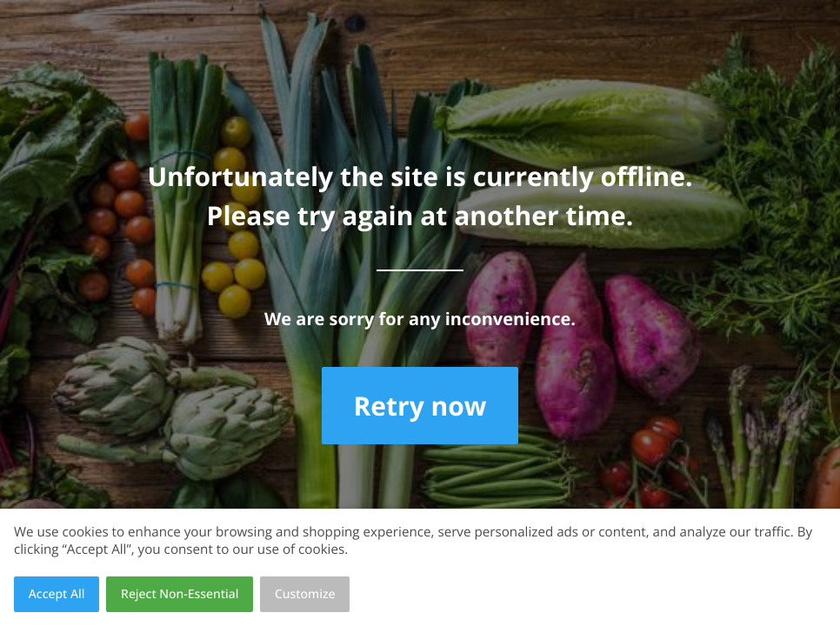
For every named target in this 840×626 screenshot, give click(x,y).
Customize (305, 594)
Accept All (57, 594)
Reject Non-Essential (180, 594)
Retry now (420, 406)
